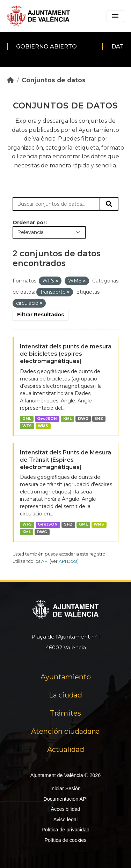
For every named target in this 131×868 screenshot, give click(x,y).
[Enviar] (109, 204)
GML (27, 419)
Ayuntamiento (66, 677)
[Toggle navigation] (115, 16)
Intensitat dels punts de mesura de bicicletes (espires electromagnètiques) (66, 354)
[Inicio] (10, 80)
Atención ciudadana (65, 731)
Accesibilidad (65, 809)
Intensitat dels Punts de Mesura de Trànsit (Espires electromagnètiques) (65, 460)
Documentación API (65, 799)
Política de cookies (65, 840)
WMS (43, 426)
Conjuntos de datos (54, 80)
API (45, 561)
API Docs (68, 561)
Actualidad (66, 749)
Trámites (65, 713)
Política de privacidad (65, 830)
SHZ (99, 419)
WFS (27, 426)
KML (67, 419)
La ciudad (65, 695)
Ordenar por (29, 222)
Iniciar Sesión (65, 788)
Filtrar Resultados (41, 315)
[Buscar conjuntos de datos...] (56, 204)
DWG (83, 419)
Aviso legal (65, 820)
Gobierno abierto (46, 47)
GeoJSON (47, 419)
